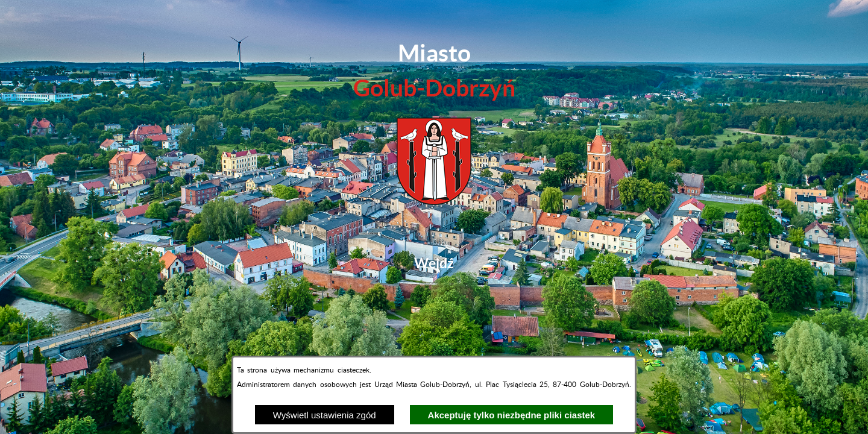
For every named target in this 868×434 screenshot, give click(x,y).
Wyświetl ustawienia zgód (325, 415)
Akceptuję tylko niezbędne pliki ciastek (512, 415)
